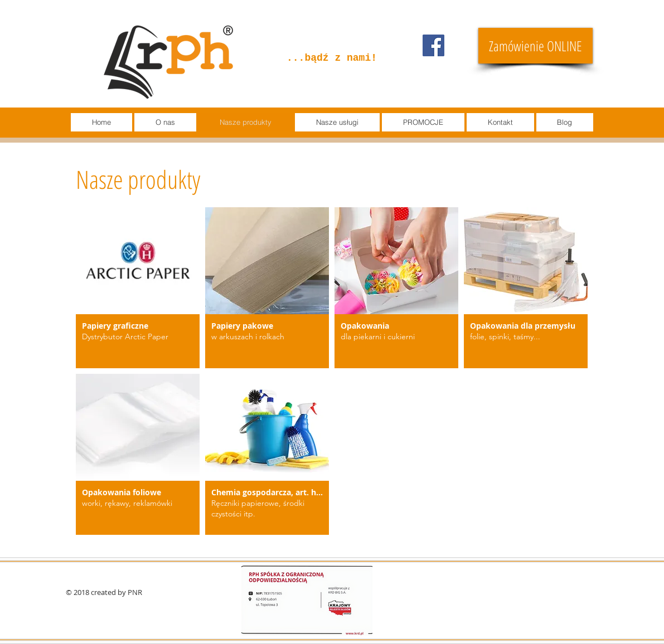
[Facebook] (433, 45)
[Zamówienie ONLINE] (535, 46)
